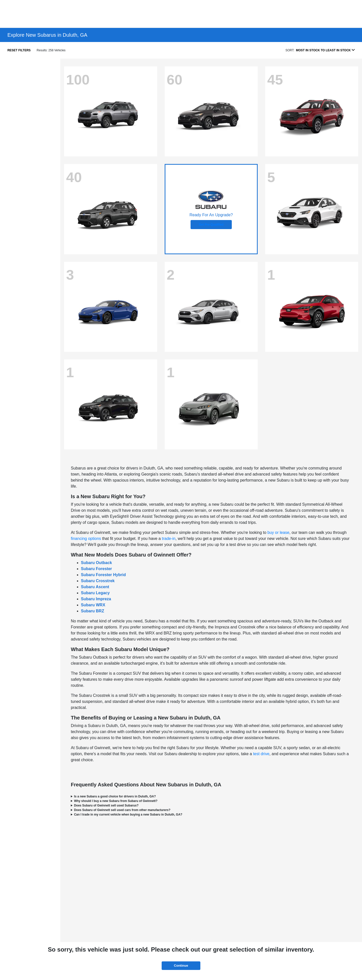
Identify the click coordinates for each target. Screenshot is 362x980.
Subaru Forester (97, 569)
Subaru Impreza (96, 599)
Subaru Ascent (95, 587)
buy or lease (278, 532)
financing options (86, 539)
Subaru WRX (93, 605)
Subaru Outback (97, 563)
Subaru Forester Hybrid (103, 575)
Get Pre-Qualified (211, 225)
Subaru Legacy (95, 593)
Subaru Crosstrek (98, 581)
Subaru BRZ (93, 611)
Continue (181, 966)
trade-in (169, 539)
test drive (261, 754)
